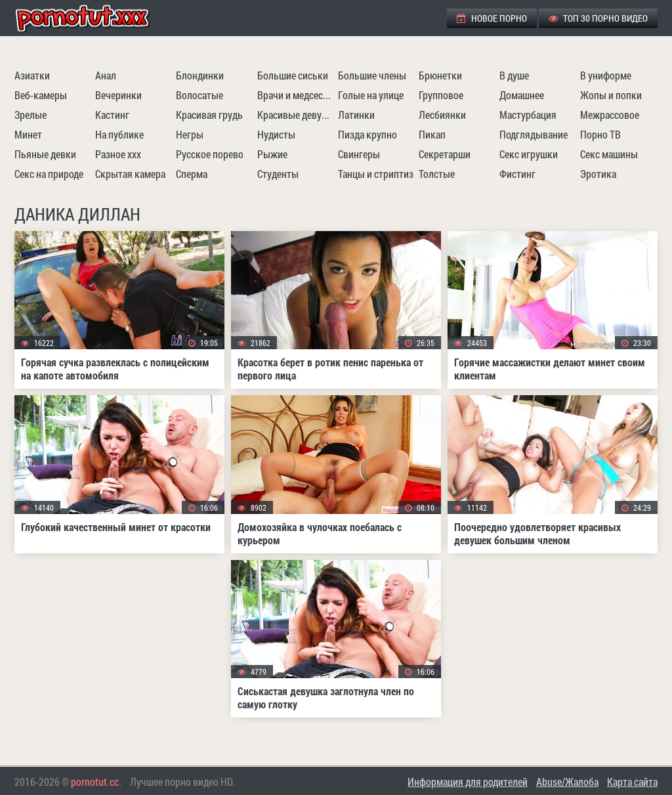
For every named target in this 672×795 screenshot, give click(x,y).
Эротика (598, 174)
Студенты (278, 174)
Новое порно (492, 18)
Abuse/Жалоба (567, 782)
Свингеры (359, 154)
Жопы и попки (611, 95)
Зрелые (31, 115)
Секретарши (445, 154)
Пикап (432, 134)
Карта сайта (632, 782)
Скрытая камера (130, 174)
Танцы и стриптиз (376, 174)
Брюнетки (440, 75)
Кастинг (112, 115)
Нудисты (276, 134)
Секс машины (609, 154)
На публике (119, 134)
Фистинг (517, 174)
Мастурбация (528, 115)
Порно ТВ (600, 134)
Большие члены (372, 75)
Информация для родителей (468, 782)
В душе (514, 75)
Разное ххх (118, 154)
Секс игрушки (529, 154)
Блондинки (200, 75)
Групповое (441, 95)
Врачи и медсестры (296, 95)
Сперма (192, 174)
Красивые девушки (296, 115)
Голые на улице (371, 95)
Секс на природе (49, 174)
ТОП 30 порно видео (598, 18)
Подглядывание (534, 134)
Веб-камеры (41, 95)
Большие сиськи (293, 75)
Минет (28, 134)
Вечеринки (118, 95)
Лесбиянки (442, 115)
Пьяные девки (45, 154)
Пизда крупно (367, 134)
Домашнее (522, 95)
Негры (190, 134)
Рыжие (272, 154)
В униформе (606, 75)
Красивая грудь (209, 115)
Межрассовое (610, 115)
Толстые (437, 174)
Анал (106, 75)
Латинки (356, 115)
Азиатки (32, 75)
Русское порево (210, 154)
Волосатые (199, 95)
